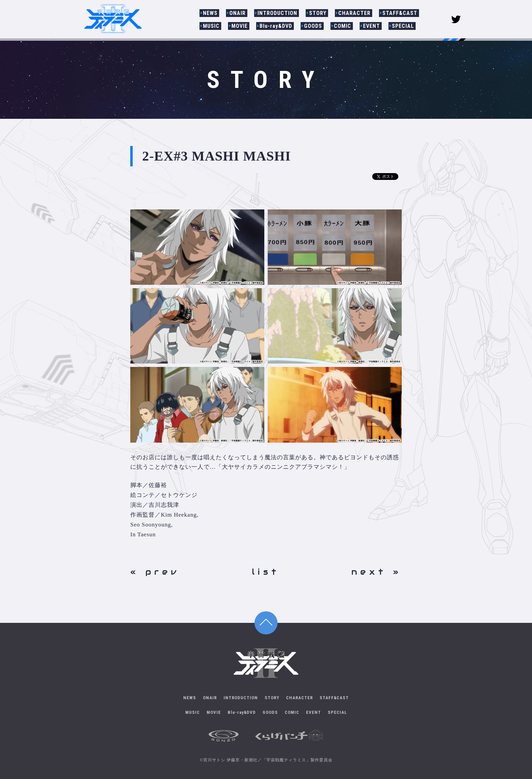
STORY (318, 13)
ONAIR (237, 13)
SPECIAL (403, 26)
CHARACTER (354, 13)
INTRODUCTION (277, 13)
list (266, 572)
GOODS (313, 26)
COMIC (343, 26)
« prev (155, 572)
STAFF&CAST (400, 13)
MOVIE (240, 26)
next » (377, 572)
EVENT (372, 26)
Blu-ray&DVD (276, 26)
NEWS (210, 13)
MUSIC (211, 26)
